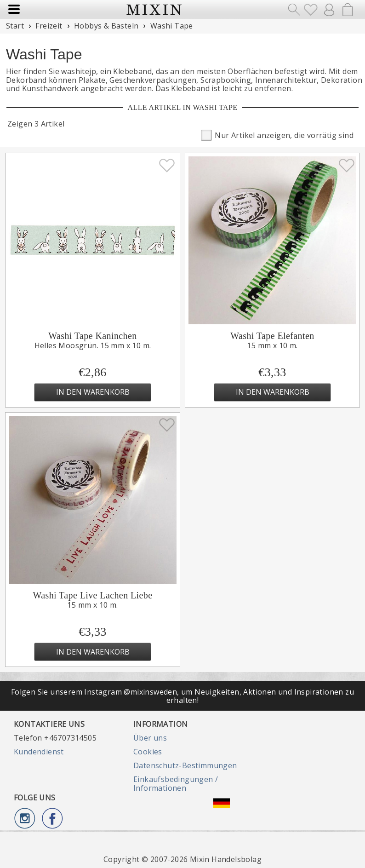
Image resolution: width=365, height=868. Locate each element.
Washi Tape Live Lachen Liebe (93, 595)
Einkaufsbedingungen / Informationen (176, 783)
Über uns (150, 738)
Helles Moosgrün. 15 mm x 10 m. (93, 345)
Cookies (148, 752)
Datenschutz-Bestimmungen (185, 765)
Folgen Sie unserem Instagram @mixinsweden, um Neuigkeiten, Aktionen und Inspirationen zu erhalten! (182, 696)
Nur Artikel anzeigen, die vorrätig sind (277, 135)
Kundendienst (39, 752)
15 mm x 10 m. (272, 345)
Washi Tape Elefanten (272, 336)
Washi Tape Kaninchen (92, 336)
